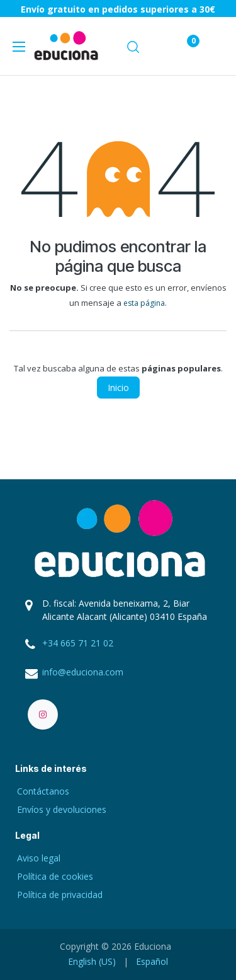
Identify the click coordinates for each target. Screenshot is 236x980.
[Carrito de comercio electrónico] (156, 46)
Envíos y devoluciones (62, 809)
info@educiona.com (83, 672)
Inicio (118, 388)
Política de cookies (55, 876)
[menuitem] (92, 961)
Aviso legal (39, 858)
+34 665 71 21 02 (78, 643)
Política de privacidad (60, 895)
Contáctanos (43, 791)
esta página (144, 303)
